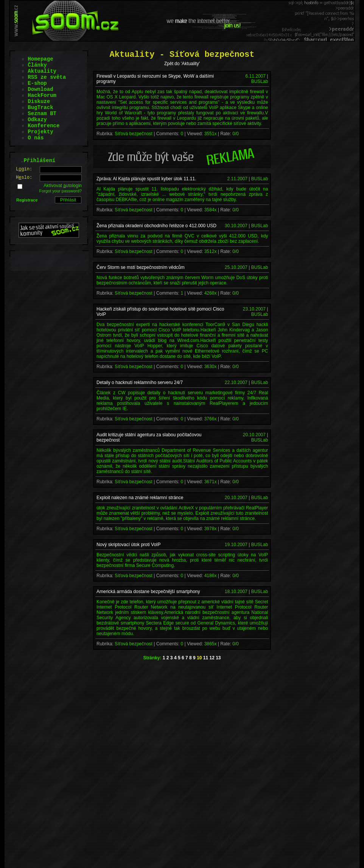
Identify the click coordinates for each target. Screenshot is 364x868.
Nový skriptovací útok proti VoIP (128, 545)
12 (212, 658)
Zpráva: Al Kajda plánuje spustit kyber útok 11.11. (146, 179)
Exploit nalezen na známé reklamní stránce (140, 498)
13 (218, 658)
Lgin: (24, 169)
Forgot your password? (61, 191)
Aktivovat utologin (63, 186)
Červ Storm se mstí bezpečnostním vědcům (141, 267)
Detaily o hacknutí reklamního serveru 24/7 (140, 382)
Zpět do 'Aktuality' (182, 64)
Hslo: (24, 178)
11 (206, 658)
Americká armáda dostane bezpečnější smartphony (148, 592)
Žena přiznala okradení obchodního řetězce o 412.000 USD (156, 226)
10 (199, 658)
